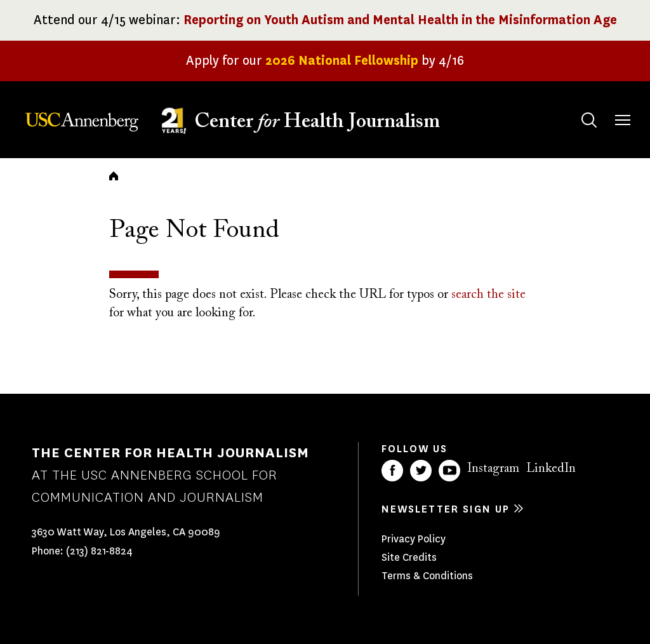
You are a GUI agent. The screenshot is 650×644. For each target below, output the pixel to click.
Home (114, 176)
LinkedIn (551, 469)
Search (577, 108)
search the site (488, 295)
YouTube (449, 471)
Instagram (493, 469)
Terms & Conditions (427, 576)
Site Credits (409, 557)
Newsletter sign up (446, 509)
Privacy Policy (414, 539)
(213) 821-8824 (99, 551)
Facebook (392, 471)
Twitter (421, 471)
